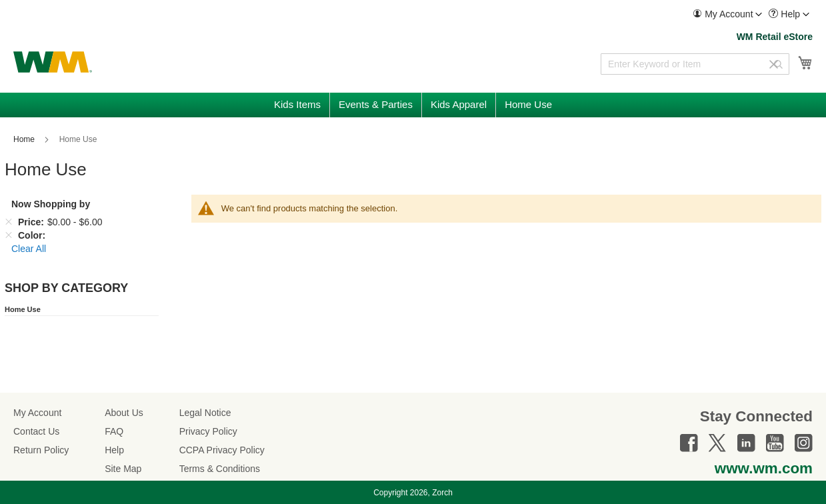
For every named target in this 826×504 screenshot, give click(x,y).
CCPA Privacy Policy (222, 450)
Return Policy (41, 450)
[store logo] (53, 62)
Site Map (123, 469)
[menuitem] (727, 14)
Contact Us (36, 431)
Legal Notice (205, 413)
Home (25, 139)
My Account (37, 413)
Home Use (23, 309)
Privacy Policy (208, 431)
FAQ (114, 431)
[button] (727, 14)
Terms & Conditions (220, 469)
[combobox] (695, 64)
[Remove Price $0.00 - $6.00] (9, 222)
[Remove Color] (9, 235)
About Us (124, 413)
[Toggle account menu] (759, 15)
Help (114, 450)
